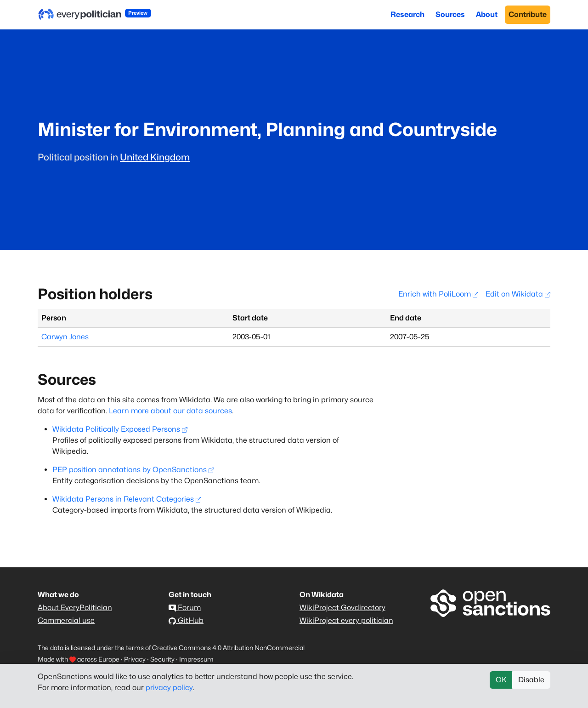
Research (407, 14)
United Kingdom (155, 157)
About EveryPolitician (75, 608)
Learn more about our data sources (170, 411)
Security (162, 659)
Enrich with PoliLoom (438, 294)
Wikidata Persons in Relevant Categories (127, 499)
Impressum (196, 659)
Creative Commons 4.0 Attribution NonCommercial (228, 648)
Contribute (528, 14)
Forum (185, 608)
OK (501, 680)
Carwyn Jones (65, 337)
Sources (450, 14)
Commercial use (66, 620)
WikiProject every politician (346, 620)
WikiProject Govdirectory (342, 608)
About (487, 14)
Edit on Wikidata (518, 294)
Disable (531, 680)
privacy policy (169, 688)
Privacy (135, 659)
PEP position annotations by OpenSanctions (133, 470)
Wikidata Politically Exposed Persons (120, 429)
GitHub (186, 620)
